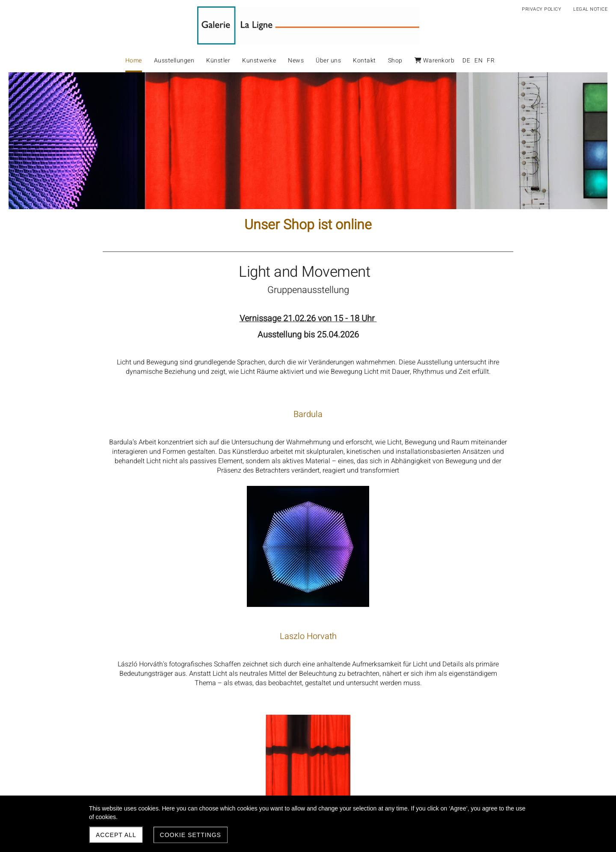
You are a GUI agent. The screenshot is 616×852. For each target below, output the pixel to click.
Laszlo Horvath (206, 553)
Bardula (205, 414)
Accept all (116, 835)
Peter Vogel (205, 689)
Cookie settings (191, 835)
